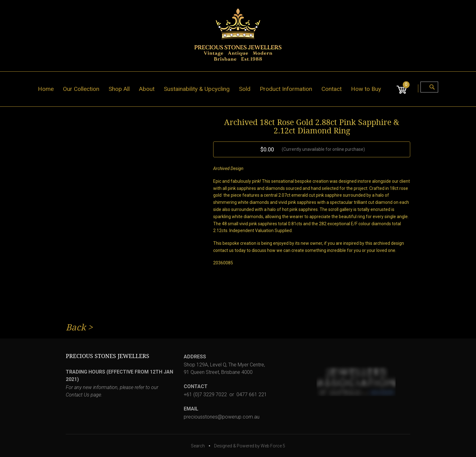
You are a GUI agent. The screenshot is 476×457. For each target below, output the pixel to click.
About (147, 89)
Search (198, 446)
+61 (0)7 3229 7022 (205, 394)
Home (46, 89)
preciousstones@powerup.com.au (222, 417)
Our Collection (81, 89)
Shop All (119, 89)
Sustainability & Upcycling (197, 89)
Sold (245, 89)
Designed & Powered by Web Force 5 (250, 446)
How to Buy (366, 89)
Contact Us (78, 395)
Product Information (286, 89)
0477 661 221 (252, 394)
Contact (332, 89)
